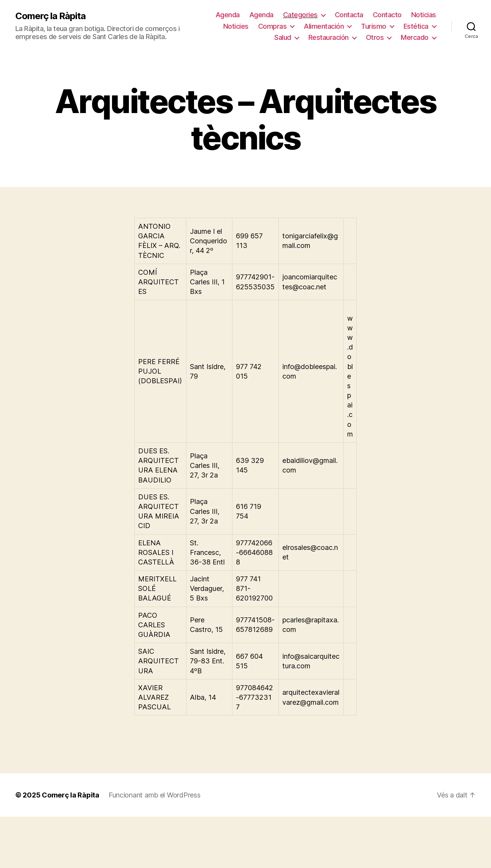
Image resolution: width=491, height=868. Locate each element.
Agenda (228, 15)
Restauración (329, 37)
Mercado (415, 37)
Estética (416, 26)
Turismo (374, 26)
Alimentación (324, 26)
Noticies (236, 26)
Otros (375, 37)
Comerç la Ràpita (50, 16)
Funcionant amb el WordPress (155, 795)
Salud (283, 37)
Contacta (349, 15)
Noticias (424, 15)
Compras (273, 26)
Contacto (387, 15)
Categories (300, 15)
